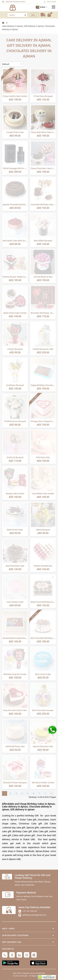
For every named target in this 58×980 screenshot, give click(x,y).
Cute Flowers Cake (15, 602)
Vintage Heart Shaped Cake (43, 421)
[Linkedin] (19, 955)
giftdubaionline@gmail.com (34, 915)
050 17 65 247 (52, 2)
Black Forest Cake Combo (15, 313)
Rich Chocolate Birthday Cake (44, 638)
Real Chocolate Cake (15, 566)
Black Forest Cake (15, 530)
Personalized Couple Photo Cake (17, 638)
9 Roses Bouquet (15, 349)
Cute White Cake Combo (43, 494)
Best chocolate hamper (43, 710)
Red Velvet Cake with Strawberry (18, 241)
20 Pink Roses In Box (43, 277)
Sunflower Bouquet (15, 385)
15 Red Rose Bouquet (43, 96)
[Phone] (5, 955)
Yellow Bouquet (43, 530)
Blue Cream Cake (43, 674)
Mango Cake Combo (15, 494)
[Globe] (34, 955)
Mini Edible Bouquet (43, 241)
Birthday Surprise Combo (15, 674)
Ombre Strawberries (43, 566)
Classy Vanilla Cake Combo (15, 96)
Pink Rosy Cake (43, 457)
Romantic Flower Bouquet (15, 783)
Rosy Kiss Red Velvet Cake (15, 710)
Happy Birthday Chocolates (43, 385)
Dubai (41, 7)
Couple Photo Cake (15, 132)
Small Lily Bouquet (15, 457)
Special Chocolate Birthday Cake (17, 204)
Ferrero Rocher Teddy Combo (16, 277)
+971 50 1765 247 (30, 911)
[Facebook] (12, 955)
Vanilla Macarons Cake (43, 349)
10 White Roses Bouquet (15, 421)
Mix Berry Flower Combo (43, 783)
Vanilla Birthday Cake (15, 746)
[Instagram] (27, 955)
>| (52, 793)
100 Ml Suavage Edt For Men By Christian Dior (24, 168)
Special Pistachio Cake (43, 746)
